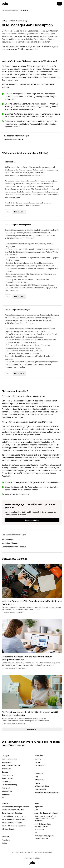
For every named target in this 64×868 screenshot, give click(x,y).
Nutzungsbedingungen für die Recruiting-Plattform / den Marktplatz (46, 818)
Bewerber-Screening (9, 759)
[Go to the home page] (5, 4)
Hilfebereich (39, 780)
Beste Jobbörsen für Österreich (13, 819)
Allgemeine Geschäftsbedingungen (47, 813)
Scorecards (6, 772)
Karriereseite (6, 769)
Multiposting (6, 781)
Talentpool (6, 788)
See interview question (12, 139)
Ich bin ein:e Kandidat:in (32, 858)
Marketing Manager (10, 543)
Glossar (37, 783)
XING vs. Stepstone (9, 829)
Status (4, 843)
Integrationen (7, 791)
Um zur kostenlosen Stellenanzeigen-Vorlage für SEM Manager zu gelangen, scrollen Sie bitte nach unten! (30, 48)
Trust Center (6, 840)
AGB (36, 810)
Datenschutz (39, 829)
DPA (36, 833)
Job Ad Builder (7, 778)
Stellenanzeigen (40, 789)
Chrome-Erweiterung (9, 785)
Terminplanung (7, 775)
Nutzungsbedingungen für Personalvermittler (44, 837)
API (3, 797)
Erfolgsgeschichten (42, 786)
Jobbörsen (6, 794)
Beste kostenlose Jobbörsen (12, 813)
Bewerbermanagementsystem (13, 810)
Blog (36, 777)
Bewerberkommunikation (11, 766)
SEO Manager (8, 539)
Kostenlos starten (32, 520)
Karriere (37, 762)
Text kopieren (19, 212)
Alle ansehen (32, 729)
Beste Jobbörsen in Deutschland (14, 816)
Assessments (7, 762)
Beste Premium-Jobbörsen (12, 823)
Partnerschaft (40, 766)
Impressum (39, 807)
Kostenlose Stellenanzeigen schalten (15, 807)
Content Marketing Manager (14, 547)
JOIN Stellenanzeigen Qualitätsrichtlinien (43, 825)
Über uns (38, 759)
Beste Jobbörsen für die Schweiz (14, 826)
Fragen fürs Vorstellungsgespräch (47, 792)
